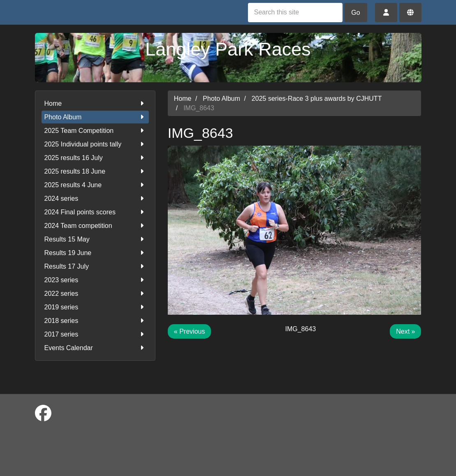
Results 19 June (95, 253)
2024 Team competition (95, 226)
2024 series (95, 199)
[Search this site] (295, 13)
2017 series (95, 334)
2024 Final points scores (95, 212)
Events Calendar (95, 348)
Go (355, 13)
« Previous (190, 331)
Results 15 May (95, 239)
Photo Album (95, 117)
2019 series (95, 307)
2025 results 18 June (95, 171)
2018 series (95, 321)
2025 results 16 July (95, 158)
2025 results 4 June (95, 185)
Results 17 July (95, 266)
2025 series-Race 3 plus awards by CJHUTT (317, 99)
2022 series (95, 294)
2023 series (95, 280)
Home (95, 103)
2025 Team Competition (95, 131)
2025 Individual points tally (95, 144)
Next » (405, 331)
